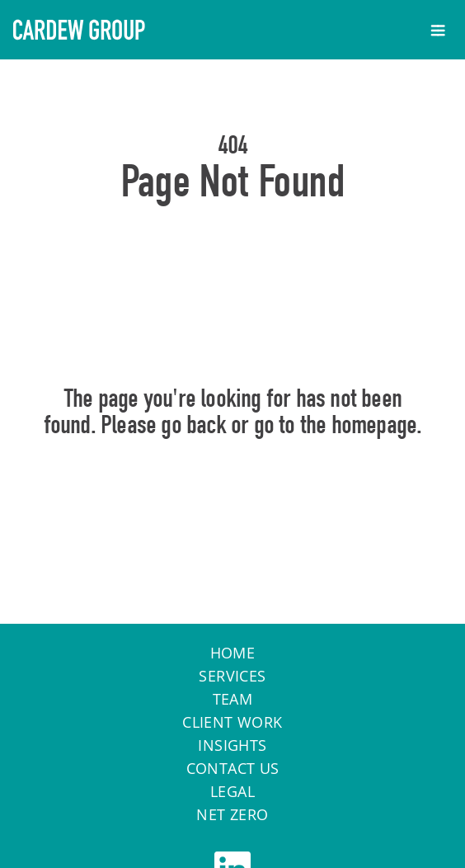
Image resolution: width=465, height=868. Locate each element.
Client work (232, 722)
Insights (232, 745)
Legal (233, 791)
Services (232, 676)
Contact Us (233, 768)
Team (233, 699)
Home (233, 496)
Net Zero (232, 814)
